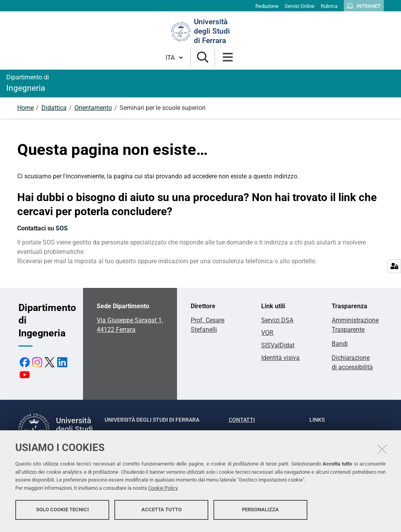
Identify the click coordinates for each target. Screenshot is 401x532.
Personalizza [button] (260, 511)
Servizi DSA (277, 320)
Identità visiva (280, 358)
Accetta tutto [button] (162, 511)
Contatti (242, 420)
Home (25, 108)
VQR (267, 333)
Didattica (54, 108)
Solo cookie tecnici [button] (62, 511)
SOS (62, 228)
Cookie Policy (163, 490)
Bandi (340, 344)
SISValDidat (278, 345)
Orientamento (93, 108)
